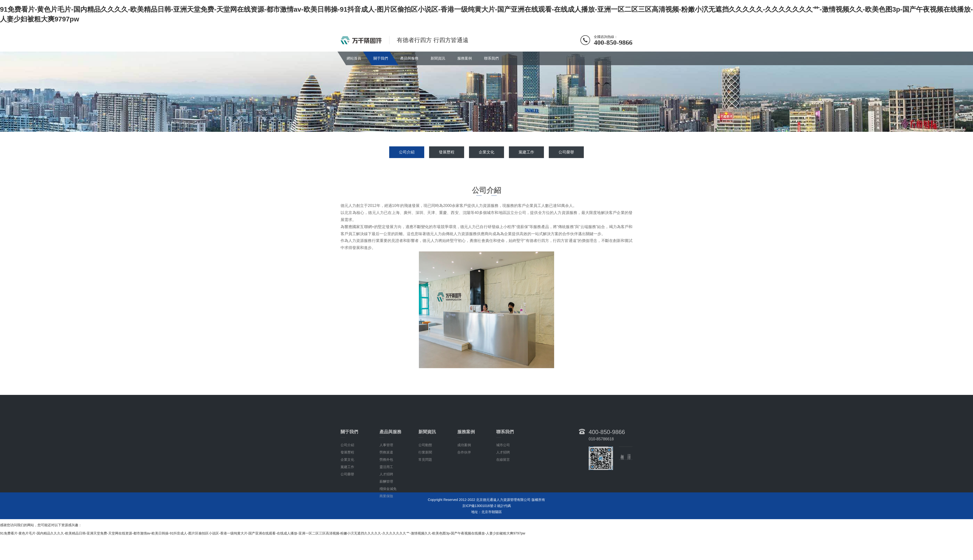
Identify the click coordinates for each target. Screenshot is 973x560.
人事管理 (386, 468)
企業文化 (486, 152)
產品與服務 (409, 58)
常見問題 (425, 482)
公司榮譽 (566, 152)
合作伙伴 (464, 475)
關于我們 (381, 58)
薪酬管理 (386, 504)
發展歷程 (447, 152)
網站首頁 (354, 58)
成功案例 (464, 468)
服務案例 (465, 58)
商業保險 (386, 519)
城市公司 (503, 468)
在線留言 (503, 482)
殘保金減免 (388, 511)
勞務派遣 (386, 475)
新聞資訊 (438, 58)
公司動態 (425, 468)
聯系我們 (491, 58)
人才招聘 (386, 497)
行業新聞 (425, 475)
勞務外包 (386, 482)
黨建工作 (526, 152)
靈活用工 (386, 489)
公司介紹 (407, 152)
